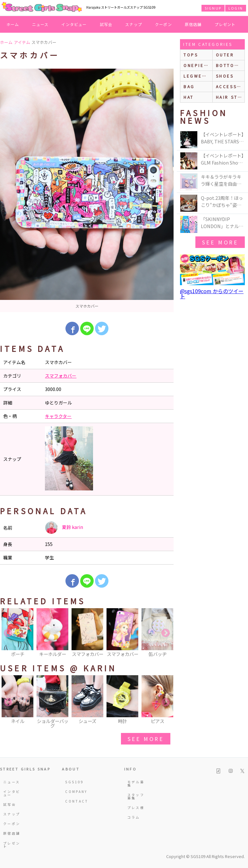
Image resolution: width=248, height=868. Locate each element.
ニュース (40, 24)
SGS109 (74, 782)
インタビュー (74, 24)
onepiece (197, 65)
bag (189, 86)
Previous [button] (8, 633)
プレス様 (136, 808)
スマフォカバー (61, 376)
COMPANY (74, 791)
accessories (230, 86)
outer (225, 55)
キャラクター (58, 416)
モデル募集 (136, 783)
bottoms (229, 65)
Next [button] (166, 633)
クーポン (163, 24)
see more (146, 739)
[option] (87, 190)
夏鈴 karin (64, 528)
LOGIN (236, 8)
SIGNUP (213, 8)
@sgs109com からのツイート (212, 294)
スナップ (134, 24)
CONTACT (74, 801)
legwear (196, 76)
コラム (134, 817)
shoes (225, 76)
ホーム (13, 24)
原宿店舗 (193, 24)
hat (189, 97)
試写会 (106, 24)
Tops (191, 55)
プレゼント (225, 24)
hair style (230, 97)
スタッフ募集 (136, 796)
